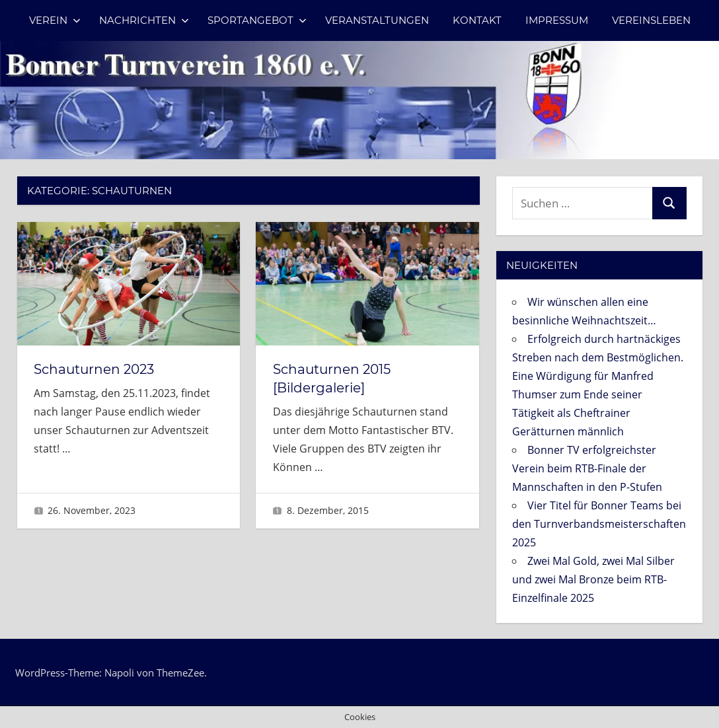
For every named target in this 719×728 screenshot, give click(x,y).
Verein (55, 20)
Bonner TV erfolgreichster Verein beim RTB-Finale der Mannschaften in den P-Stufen (587, 468)
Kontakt (477, 20)
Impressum (557, 20)
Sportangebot (257, 20)
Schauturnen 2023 (94, 369)
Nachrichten (144, 20)
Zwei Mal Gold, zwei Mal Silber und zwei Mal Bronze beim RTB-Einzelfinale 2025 (593, 579)
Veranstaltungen (377, 20)
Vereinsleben (651, 20)
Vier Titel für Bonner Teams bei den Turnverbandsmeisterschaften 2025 (599, 524)
